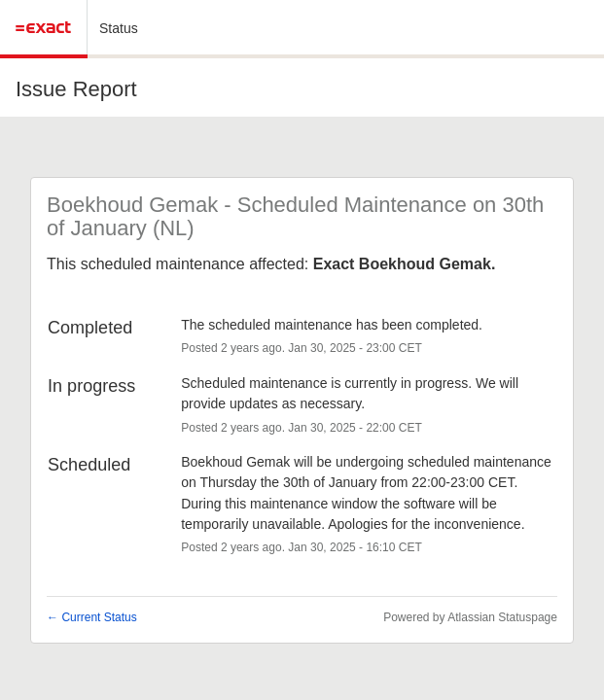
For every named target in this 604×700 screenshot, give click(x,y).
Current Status (92, 617)
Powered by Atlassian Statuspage (470, 617)
